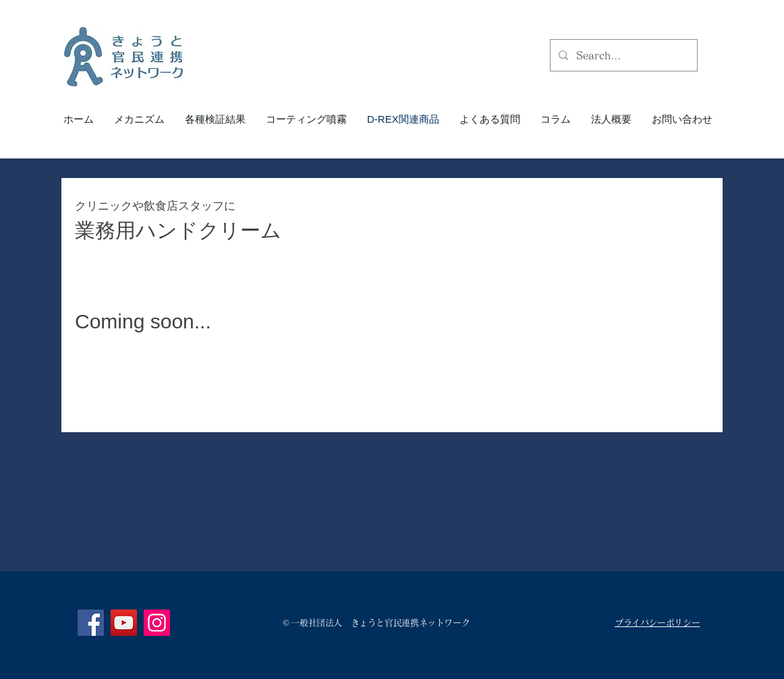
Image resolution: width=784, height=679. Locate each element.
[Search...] (622, 55)
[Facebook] (91, 623)
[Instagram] (157, 623)
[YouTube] (124, 623)
